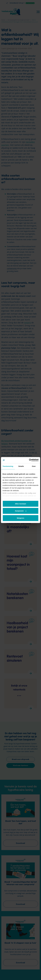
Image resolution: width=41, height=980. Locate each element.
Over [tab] (34, 466)
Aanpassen (21, 511)
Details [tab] (21, 466)
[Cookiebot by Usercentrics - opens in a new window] (29, 460)
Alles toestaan (21, 504)
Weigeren (20, 518)
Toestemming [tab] (8, 466)
